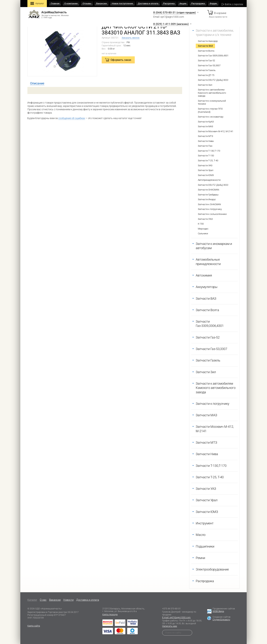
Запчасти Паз (205, 146)
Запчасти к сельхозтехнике (212, 214)
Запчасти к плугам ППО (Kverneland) (210, 110)
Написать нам (170, 626)
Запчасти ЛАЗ (205, 219)
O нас (43, 600)
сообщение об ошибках (72, 118)
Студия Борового (221, 620)
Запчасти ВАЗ (205, 46)
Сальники (203, 233)
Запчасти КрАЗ (206, 122)
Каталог (37, 4)
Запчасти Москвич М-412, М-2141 (216, 131)
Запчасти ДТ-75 (206, 75)
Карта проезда (110, 614)
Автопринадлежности (209, 180)
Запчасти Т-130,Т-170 (209, 151)
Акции (183, 3)
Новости (68, 600)
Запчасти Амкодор (208, 41)
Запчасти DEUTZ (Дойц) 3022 (213, 80)
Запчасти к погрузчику (210, 209)
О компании (71, 3)
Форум (213, 3)
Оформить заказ (121, 60)
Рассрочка (169, 3)
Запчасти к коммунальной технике (212, 102)
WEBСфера (218, 611)
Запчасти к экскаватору (211, 117)
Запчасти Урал (206, 170)
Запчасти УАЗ (205, 165)
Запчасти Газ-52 (206, 61)
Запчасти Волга (206, 51)
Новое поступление (122, 3)
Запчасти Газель (207, 70)
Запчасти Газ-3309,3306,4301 (213, 56)
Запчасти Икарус (207, 199)
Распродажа (198, 3)
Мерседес (203, 229)
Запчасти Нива (206, 141)
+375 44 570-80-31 (171, 609)
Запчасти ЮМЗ (206, 175)
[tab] (37, 83)
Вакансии (101, 3)
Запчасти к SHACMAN (209, 204)
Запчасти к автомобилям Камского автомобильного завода (212, 93)
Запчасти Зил (205, 85)
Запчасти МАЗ (205, 126)
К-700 (201, 224)
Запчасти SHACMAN (208, 190)
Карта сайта (34, 626)
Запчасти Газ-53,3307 (209, 65)
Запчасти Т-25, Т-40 (208, 161)
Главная (55, 3)
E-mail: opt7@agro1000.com (176, 617)
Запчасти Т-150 (206, 156)
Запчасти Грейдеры (208, 195)
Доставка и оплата (148, 3)
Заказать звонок (131, 38)
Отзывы (87, 3)
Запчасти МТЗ (205, 136)
